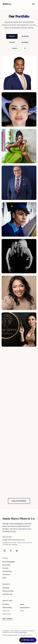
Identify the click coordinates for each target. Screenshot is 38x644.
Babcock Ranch (25, 608)
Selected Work (7, 571)
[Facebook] (11, 551)
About (4, 578)
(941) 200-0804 (7, 537)
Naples (22, 604)
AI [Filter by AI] (25, 48)
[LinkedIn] (17, 551)
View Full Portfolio (19, 501)
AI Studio (5, 568)
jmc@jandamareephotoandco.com (14, 540)
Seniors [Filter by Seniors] (15, 48)
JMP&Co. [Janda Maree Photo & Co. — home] (7, 4)
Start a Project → (8, 619)
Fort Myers (6, 604)
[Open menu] (33, 4)
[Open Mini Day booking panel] (28, 640)
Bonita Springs (7, 608)
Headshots (6, 588)
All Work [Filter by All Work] (12, 36)
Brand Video (6, 565)
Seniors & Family (8, 591)
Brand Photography (9, 562)
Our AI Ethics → (24, 632)
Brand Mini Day (7, 594)
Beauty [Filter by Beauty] (12, 42)
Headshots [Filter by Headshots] (25, 36)
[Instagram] (5, 551)
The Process (6, 575)
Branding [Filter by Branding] (25, 42)
